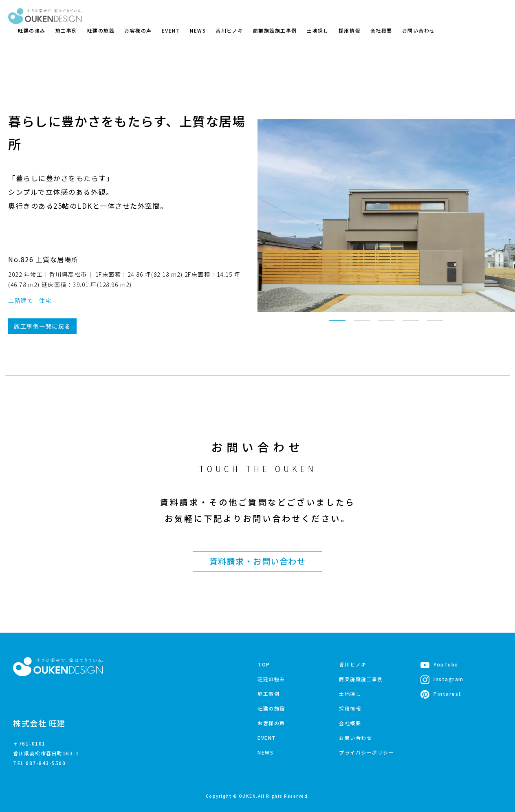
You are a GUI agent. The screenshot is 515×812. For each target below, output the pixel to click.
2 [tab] (362, 324)
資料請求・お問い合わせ (258, 561)
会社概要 (381, 30)
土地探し (318, 30)
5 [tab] (435, 324)
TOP (264, 664)
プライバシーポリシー (366, 752)
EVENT (171, 30)
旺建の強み (32, 30)
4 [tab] (411, 324)
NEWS (198, 30)
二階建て (21, 300)
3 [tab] (386, 324)
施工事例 (66, 30)
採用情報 (350, 30)
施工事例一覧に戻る (42, 326)
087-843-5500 (46, 763)
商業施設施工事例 (275, 30)
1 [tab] (337, 324)
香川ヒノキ (229, 30)
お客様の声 (138, 30)
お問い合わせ (419, 30)
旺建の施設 (101, 30)
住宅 (45, 300)
